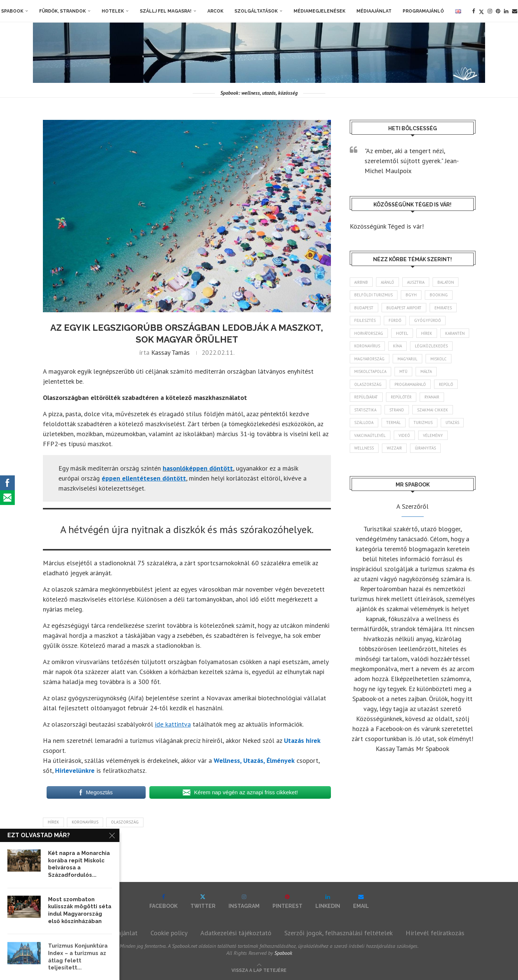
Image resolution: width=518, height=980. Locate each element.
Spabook (12, 11)
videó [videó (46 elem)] (405, 438)
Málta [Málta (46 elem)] (428, 373)
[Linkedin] (506, 11)
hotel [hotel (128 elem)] (404, 334)
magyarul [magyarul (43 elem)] (409, 360)
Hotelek (113, 11)
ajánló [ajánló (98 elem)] (389, 282)
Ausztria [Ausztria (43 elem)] (418, 282)
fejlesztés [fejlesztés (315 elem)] (365, 321)
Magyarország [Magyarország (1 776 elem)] (370, 360)
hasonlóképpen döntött (198, 468)
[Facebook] (474, 11)
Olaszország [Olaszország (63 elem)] (368, 386)
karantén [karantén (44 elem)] (459, 334)
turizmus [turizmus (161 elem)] (425, 425)
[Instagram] (490, 11)
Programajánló (423, 11)
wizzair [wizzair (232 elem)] (395, 451)
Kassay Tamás (170, 352)
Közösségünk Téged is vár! (387, 226)
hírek (53, 822)
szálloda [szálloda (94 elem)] (364, 425)
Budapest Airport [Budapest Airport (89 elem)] (406, 308)
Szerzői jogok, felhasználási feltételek (338, 933)
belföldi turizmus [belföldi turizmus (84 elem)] (374, 295)
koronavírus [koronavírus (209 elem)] (368, 347)
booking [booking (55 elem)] (441, 295)
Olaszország (125, 822)
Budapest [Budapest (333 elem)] (364, 308)
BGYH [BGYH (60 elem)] (413, 295)
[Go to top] (259, 969)
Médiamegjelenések (319, 11)
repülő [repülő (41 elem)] (448, 386)
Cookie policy (169, 933)
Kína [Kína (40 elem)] (399, 347)
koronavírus (85, 822)
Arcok (215, 11)
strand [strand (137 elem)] (399, 412)
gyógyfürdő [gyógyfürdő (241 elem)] (430, 321)
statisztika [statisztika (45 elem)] (366, 412)
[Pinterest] (498, 11)
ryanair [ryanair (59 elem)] (436, 399)
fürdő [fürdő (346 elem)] (396, 321)
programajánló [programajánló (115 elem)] (412, 386)
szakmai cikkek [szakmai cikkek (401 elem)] (436, 412)
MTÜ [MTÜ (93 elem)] (405, 373)
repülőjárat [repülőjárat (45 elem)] (367, 399)
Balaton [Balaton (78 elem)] (448, 282)
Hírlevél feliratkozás (435, 933)
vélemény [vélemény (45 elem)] (434, 438)
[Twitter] (481, 11)
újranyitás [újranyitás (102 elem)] (427, 451)
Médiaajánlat (374, 11)
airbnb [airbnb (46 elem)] (362, 282)
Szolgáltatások (256, 11)
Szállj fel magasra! (166, 11)
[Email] (515, 11)
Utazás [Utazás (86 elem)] (456, 425)
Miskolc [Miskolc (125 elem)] (441, 360)
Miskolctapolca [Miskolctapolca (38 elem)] (371, 373)
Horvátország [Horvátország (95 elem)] (370, 334)
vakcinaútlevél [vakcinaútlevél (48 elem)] (370, 438)
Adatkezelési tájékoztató (236, 933)
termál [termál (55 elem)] (395, 425)
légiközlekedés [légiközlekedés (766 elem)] (433, 347)
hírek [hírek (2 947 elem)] (429, 334)
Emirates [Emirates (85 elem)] (446, 308)
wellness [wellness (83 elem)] (364, 451)
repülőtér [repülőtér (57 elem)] (404, 399)
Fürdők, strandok (62, 11)
